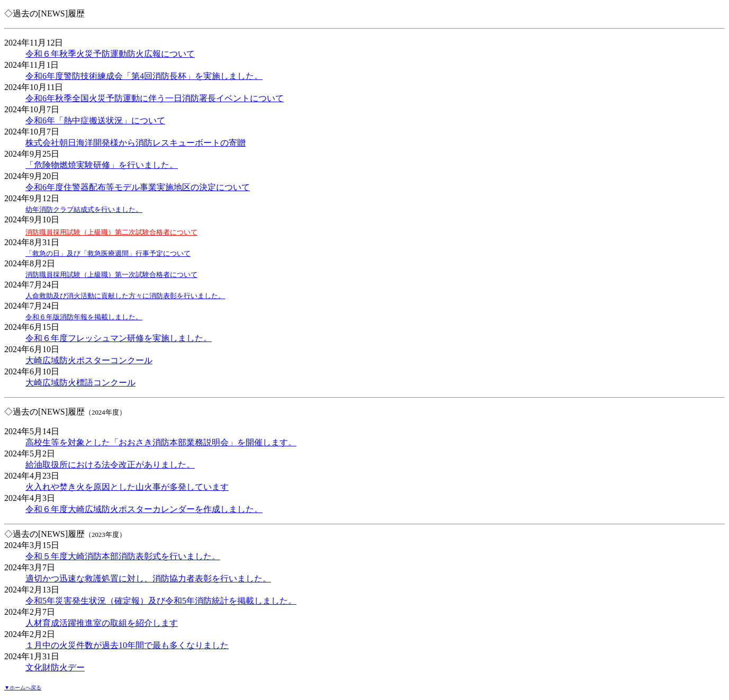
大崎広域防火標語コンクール (80, 383)
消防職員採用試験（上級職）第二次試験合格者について (111, 232)
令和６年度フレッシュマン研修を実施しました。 (119, 338)
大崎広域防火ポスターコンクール (89, 360)
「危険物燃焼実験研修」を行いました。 (102, 165)
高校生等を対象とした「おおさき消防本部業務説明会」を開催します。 (161, 442)
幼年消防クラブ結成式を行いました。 (84, 209)
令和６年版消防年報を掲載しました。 (84, 317)
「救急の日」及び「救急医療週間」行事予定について (108, 253)
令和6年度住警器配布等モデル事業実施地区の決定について (138, 187)
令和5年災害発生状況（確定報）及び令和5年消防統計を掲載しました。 (161, 601)
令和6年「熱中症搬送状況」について (95, 120)
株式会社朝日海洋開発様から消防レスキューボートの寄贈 (136, 143)
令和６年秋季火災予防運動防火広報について (110, 54)
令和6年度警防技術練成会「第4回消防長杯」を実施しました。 (144, 76)
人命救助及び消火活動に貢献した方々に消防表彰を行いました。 (125, 296)
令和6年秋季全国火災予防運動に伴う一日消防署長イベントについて (155, 98)
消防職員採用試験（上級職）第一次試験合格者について (111, 275)
